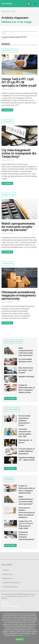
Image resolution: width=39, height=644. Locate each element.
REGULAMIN (6, 604)
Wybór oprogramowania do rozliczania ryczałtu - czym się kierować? (18, 227)
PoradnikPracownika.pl (10, 587)
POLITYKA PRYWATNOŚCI (10, 606)
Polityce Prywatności (29, 635)
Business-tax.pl (8, 574)
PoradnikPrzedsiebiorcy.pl (11, 583)
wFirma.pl (6, 570)
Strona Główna (6, 11)
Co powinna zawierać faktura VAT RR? (14, 37)
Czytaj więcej (7, 110)
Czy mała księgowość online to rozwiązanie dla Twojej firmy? (19, 153)
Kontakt (5, 602)
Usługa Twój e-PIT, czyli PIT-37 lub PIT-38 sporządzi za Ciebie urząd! (19, 82)
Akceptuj (20, 639)
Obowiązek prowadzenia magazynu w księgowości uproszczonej (19, 295)
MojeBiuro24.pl (7, 578)
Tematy (13, 11)
